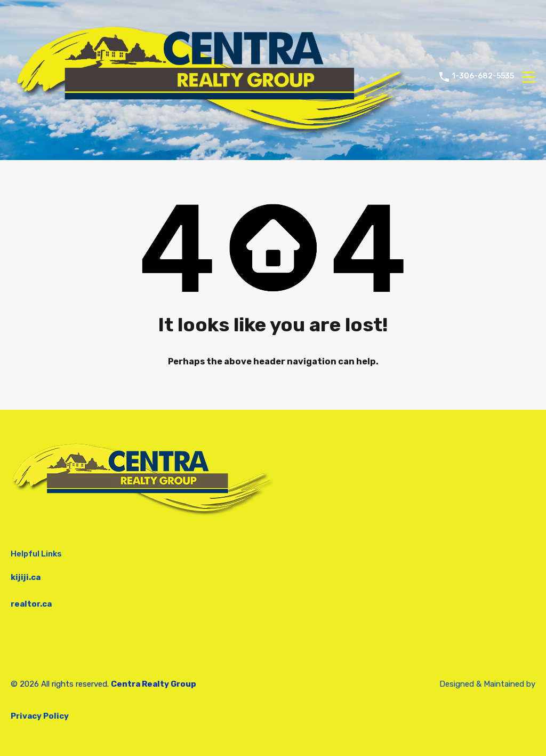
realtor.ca (31, 604)
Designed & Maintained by (487, 684)
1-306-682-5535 (483, 76)
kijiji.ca (26, 577)
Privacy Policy (40, 716)
